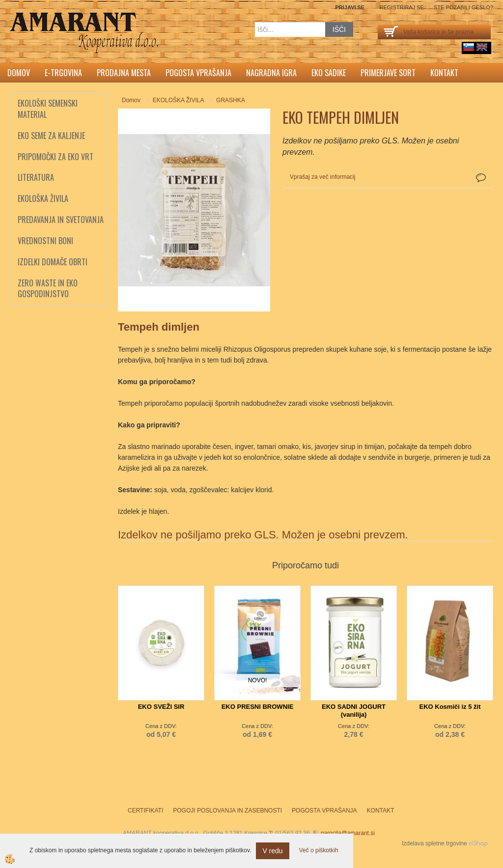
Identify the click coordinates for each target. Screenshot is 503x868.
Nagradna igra (271, 73)
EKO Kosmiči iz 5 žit (450, 707)
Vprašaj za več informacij (322, 177)
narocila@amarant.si (348, 833)
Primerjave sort (388, 73)
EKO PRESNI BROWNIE (258, 707)
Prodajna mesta (124, 73)
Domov (19, 73)
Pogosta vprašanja (198, 73)
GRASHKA (231, 100)
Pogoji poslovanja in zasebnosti (227, 811)
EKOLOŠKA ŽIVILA (179, 100)
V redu (272, 851)
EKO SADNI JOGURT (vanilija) (354, 711)
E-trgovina (63, 73)
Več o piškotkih (319, 850)
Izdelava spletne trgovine (434, 843)
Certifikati (145, 811)
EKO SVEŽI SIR (161, 707)
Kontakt (444, 73)
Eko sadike (329, 73)
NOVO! (258, 680)
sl (469, 47)
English (482, 47)
